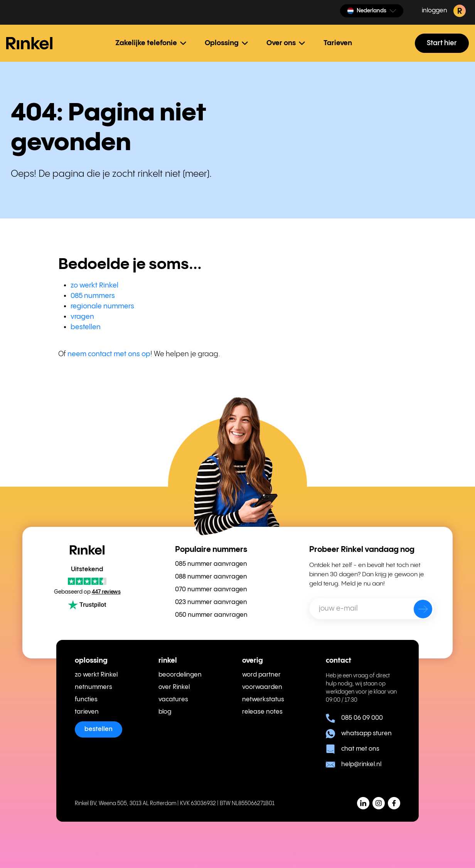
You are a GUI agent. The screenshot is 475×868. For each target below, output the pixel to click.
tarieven (87, 712)
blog (165, 712)
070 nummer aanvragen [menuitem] (211, 590)
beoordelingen (180, 675)
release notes (262, 712)
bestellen (86, 327)
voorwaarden (262, 687)
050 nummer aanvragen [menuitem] (211, 615)
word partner (261, 675)
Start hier (442, 43)
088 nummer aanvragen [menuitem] (211, 577)
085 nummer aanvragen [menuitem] (211, 564)
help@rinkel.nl (354, 765)
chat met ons (353, 749)
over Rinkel (174, 687)
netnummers (93, 687)
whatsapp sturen (359, 734)
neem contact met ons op (109, 354)
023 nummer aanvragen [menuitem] (211, 602)
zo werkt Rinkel (94, 285)
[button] (372, 11)
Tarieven (338, 43)
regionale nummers (102, 306)
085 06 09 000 (354, 718)
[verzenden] (418, 611)
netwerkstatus (263, 700)
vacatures (173, 700)
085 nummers (93, 296)
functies (86, 700)
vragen (82, 317)
